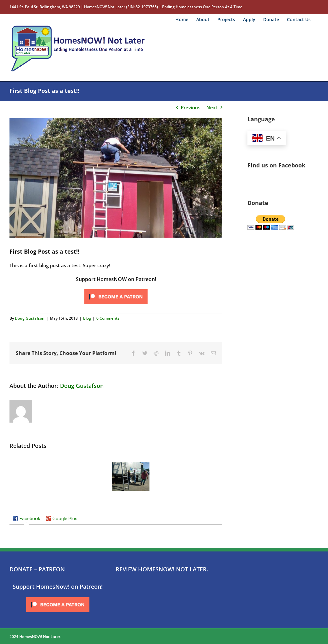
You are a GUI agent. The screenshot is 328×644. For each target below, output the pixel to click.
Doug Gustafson (30, 318)
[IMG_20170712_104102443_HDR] (116, 178)
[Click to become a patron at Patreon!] (116, 290)
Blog (87, 318)
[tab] (26, 519)
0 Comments (108, 318)
